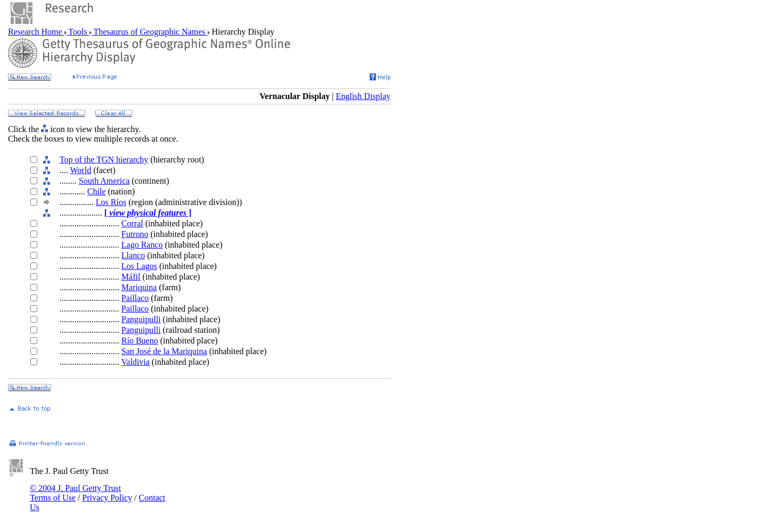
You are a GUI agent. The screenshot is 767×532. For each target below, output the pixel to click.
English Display (363, 96)
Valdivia (136, 362)
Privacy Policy (107, 498)
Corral (132, 223)
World (81, 170)
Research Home (36, 32)
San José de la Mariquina (164, 351)
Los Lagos (139, 266)
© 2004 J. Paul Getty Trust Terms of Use (75, 493)
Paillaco (135, 298)
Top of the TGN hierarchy (104, 159)
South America (104, 181)
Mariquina (139, 287)
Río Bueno (140, 341)
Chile (97, 191)
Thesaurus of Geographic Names (150, 32)
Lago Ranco (142, 245)
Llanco (133, 255)
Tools (78, 32)
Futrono (135, 234)
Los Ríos (111, 202)
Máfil (131, 277)
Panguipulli (141, 319)
